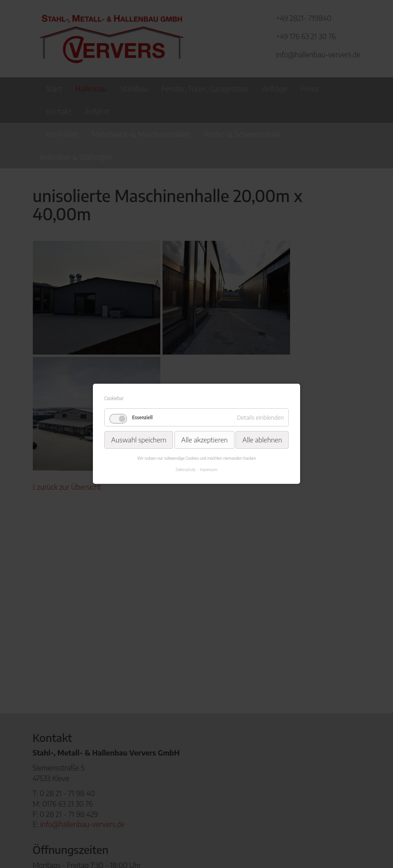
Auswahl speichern (139, 440)
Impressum (209, 470)
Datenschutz (186, 470)
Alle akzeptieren (204, 440)
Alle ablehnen (262, 440)
